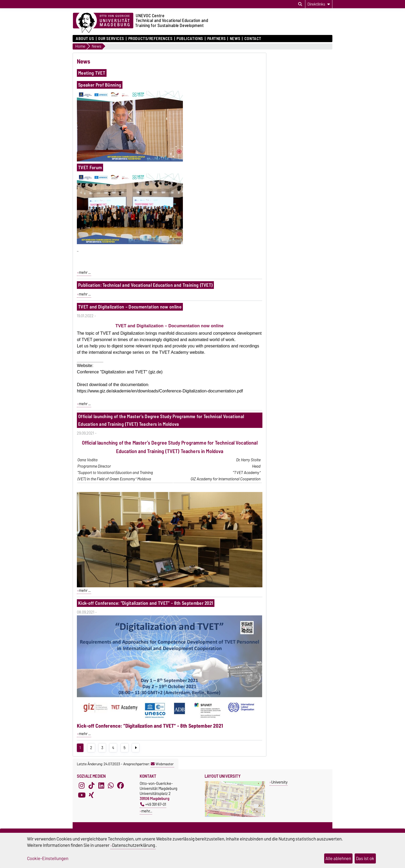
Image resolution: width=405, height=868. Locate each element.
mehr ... (85, 272)
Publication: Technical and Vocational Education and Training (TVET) (145, 285)
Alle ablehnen (338, 858)
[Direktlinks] (319, 4)
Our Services (111, 39)
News (235, 39)
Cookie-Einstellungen (48, 858)
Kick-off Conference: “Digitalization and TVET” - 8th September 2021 (146, 603)
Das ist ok (365, 858)
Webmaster (162, 764)
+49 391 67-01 (153, 804)
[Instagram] (82, 786)
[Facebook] (121, 786)
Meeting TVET (92, 73)
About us (85, 39)
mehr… (147, 811)
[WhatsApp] (111, 786)
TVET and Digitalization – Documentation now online (130, 307)
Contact (253, 39)
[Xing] (91, 795)
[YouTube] (82, 795)
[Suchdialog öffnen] (300, 4)
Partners (216, 39)
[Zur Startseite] (103, 23)
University (279, 782)
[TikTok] (91, 786)
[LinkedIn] (101, 786)
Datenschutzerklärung (134, 845)
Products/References (150, 39)
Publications (190, 39)
